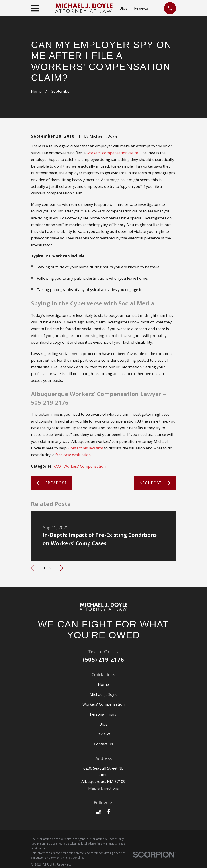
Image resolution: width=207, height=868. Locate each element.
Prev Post (52, 483)
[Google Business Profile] (98, 812)
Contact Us (103, 744)
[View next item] (59, 568)
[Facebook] (109, 812)
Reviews (141, 8)
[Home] (103, 607)
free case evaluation (73, 455)
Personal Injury (103, 714)
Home (103, 684)
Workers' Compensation (85, 466)
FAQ (57, 466)
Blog (123, 8)
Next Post (155, 483)
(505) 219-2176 (103, 659)
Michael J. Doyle (103, 694)
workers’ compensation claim (112, 153)
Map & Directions (103, 788)
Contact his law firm (86, 448)
